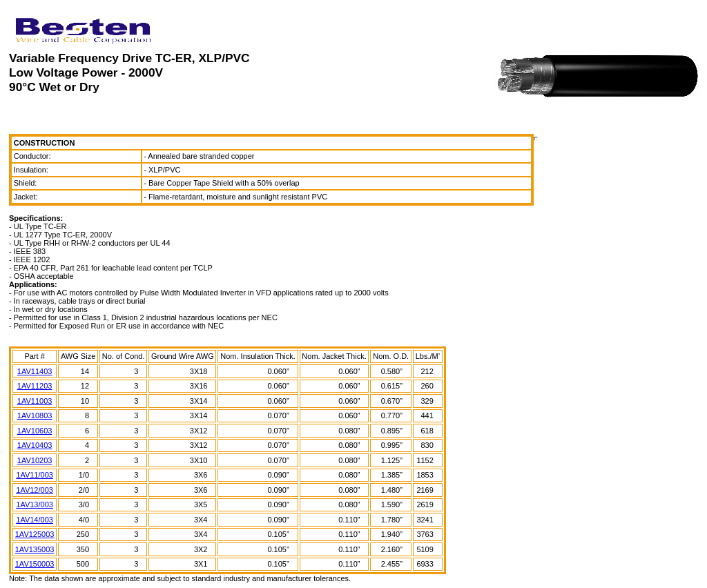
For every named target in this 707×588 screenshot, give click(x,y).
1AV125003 (35, 534)
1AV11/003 (35, 475)
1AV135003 (35, 549)
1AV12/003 (35, 490)
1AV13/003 (35, 504)
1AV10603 (35, 431)
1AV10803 (35, 415)
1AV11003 (35, 401)
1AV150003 (35, 564)
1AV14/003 (35, 520)
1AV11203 (35, 386)
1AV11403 (35, 371)
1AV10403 (35, 445)
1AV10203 (35, 460)
